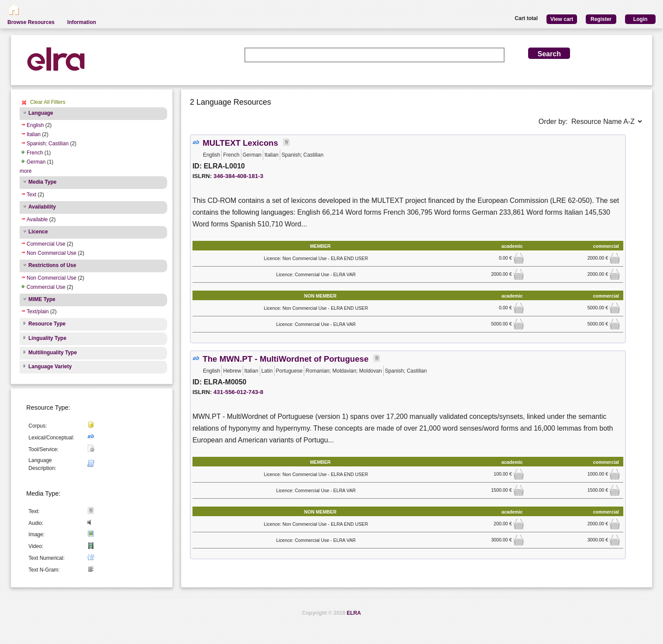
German (36, 162)
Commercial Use (46, 244)
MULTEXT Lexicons (240, 143)
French (35, 153)
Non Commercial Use (52, 253)
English (35, 125)
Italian (34, 134)
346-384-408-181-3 (238, 176)
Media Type (42, 182)
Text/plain (38, 312)
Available (37, 219)
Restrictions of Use (52, 265)
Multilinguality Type (53, 353)
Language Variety (50, 367)
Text (31, 195)
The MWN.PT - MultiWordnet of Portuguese (285, 359)
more (26, 171)
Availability (42, 207)
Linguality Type (47, 338)
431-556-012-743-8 (238, 392)
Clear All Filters (48, 102)
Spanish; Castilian (48, 144)
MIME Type (42, 299)
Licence (38, 232)
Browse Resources (31, 22)
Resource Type (47, 324)
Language (41, 113)
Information (82, 22)
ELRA (354, 613)
